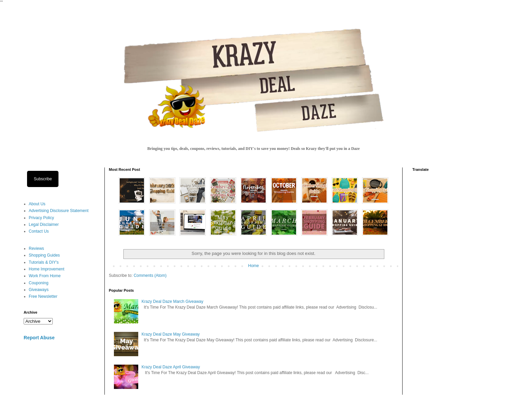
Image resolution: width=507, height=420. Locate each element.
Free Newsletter (43, 296)
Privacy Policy (41, 218)
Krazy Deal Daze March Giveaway (173, 301)
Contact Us (39, 231)
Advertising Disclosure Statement (59, 211)
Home (254, 266)
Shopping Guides (44, 255)
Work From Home (45, 276)
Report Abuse (39, 338)
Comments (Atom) (150, 275)
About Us (37, 204)
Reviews (36, 248)
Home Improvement (46, 269)
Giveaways (39, 290)
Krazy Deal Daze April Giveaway (171, 367)
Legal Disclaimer (44, 225)
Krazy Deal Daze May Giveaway (171, 334)
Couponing (39, 283)
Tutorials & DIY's (44, 262)
